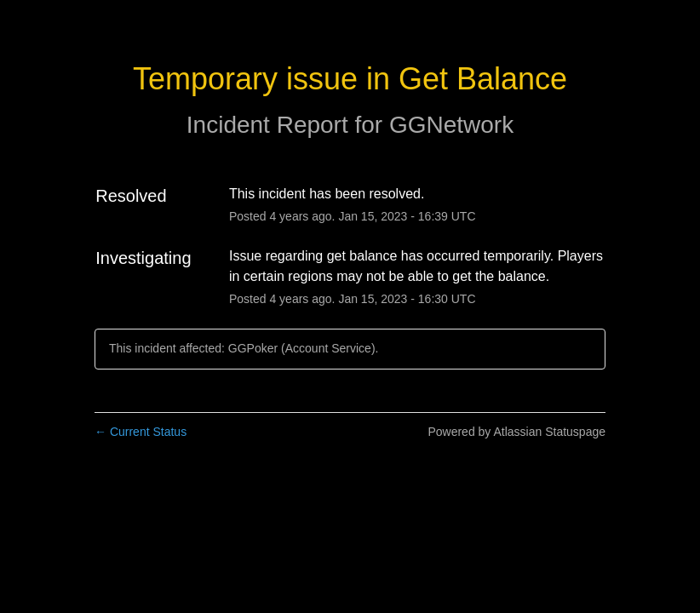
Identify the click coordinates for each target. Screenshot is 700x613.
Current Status (141, 432)
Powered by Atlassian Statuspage (516, 432)
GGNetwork (451, 125)
